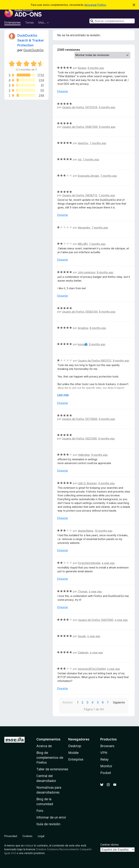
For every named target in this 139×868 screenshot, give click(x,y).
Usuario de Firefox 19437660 (96, 620)
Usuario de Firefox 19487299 (80, 127)
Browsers (107, 746)
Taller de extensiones (52, 769)
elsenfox (83, 143)
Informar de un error (51, 817)
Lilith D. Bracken (87, 483)
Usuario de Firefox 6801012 (95, 361)
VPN (104, 753)
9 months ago (97, 344)
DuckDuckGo (33, 50)
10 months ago (104, 531)
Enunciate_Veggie (88, 176)
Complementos (48, 739)
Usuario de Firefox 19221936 (79, 438)
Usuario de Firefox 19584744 (80, 312)
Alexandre (84, 228)
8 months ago (105, 272)
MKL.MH (83, 244)
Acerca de (44, 746)
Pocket (106, 773)
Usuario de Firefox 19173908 (80, 419)
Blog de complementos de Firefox (50, 758)
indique (29, 845)
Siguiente (119, 702)
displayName (86, 531)
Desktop (75, 746)
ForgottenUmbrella (89, 563)
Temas (29, 22)
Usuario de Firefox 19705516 (80, 107)
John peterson (87, 272)
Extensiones (12, 22)
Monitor (106, 766)
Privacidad (11, 836)
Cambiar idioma (109, 845)
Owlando (83, 652)
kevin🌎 (83, 344)
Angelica (83, 328)
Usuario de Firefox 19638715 (80, 195)
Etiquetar (63, 91)
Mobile (73, 753)
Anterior (68, 702)
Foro (40, 811)
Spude (82, 636)
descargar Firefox (95, 5)
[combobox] (112, 21)
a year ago (108, 563)
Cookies (27, 836)
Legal (41, 836)
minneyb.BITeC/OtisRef (92, 669)
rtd (80, 159)
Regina (82, 68)
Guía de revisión (48, 824)
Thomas (83, 591)
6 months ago (96, 68)
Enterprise (76, 759)
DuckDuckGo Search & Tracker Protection (31, 40)
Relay (104, 759)
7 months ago (98, 143)
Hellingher (84, 455)
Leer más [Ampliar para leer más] (63, 395)
